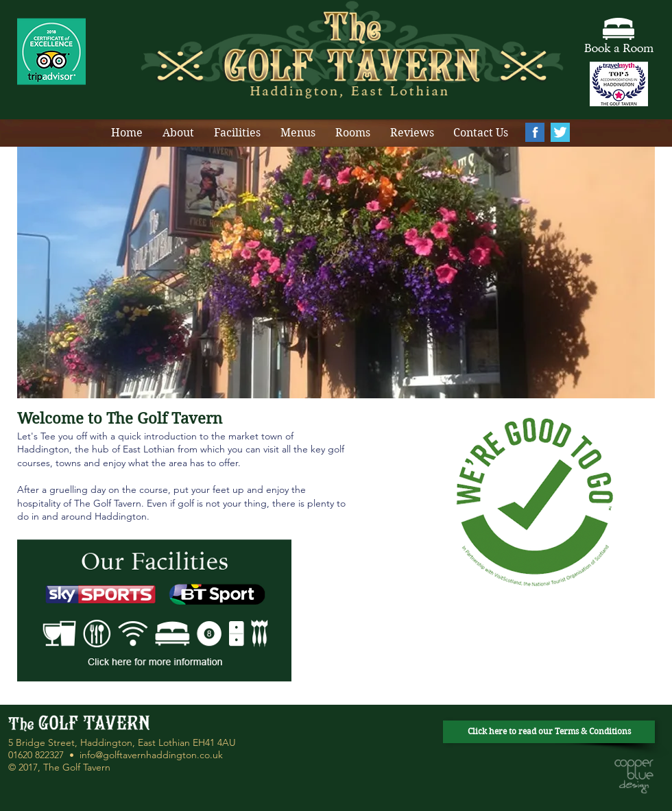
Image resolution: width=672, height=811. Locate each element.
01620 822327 (36, 755)
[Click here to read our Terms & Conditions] (549, 732)
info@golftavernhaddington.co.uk (151, 755)
